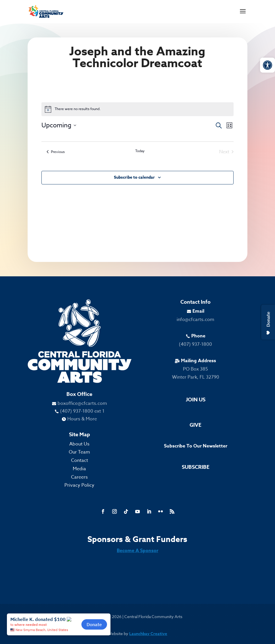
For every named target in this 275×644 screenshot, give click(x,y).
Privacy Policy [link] (79, 485)
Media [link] (79, 469)
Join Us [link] (196, 400)
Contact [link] (80, 460)
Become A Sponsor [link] (137, 551)
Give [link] (195, 425)
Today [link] (140, 151)
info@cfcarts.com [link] (195, 320)
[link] (268, 65)
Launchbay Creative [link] (148, 634)
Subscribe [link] (196, 467)
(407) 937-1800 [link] (195, 344)
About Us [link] (79, 444)
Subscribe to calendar (134, 177)
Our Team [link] (79, 452)
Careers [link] (79, 477)
